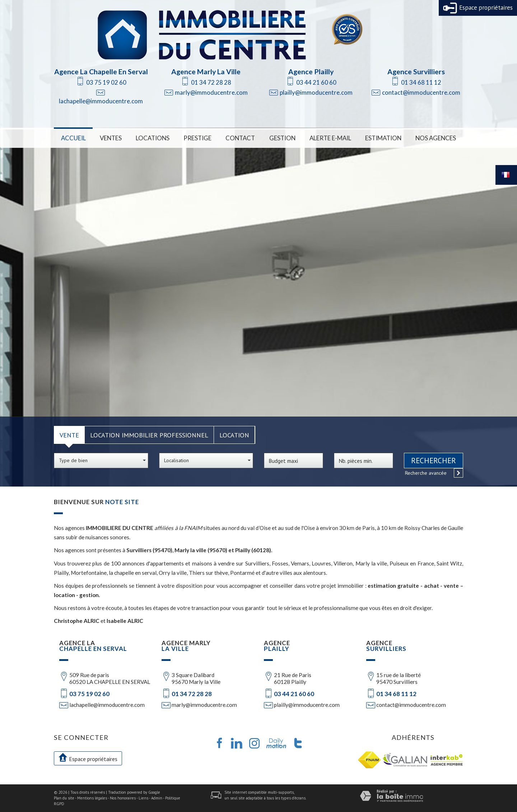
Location (234, 435)
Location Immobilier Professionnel (149, 435)
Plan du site (64, 798)
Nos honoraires (123, 798)
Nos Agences (436, 138)
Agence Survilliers (416, 72)
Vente (69, 435)
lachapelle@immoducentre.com (101, 101)
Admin (157, 798)
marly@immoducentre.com (211, 92)
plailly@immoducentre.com (316, 92)
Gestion (282, 138)
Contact (240, 138)
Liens (143, 798)
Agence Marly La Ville (206, 72)
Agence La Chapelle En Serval (101, 72)
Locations (153, 138)
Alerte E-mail (330, 138)
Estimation (383, 138)
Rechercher (434, 461)
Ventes (111, 138)
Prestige (197, 138)
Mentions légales (92, 798)
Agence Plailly (311, 72)
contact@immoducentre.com (421, 92)
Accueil (73, 138)
